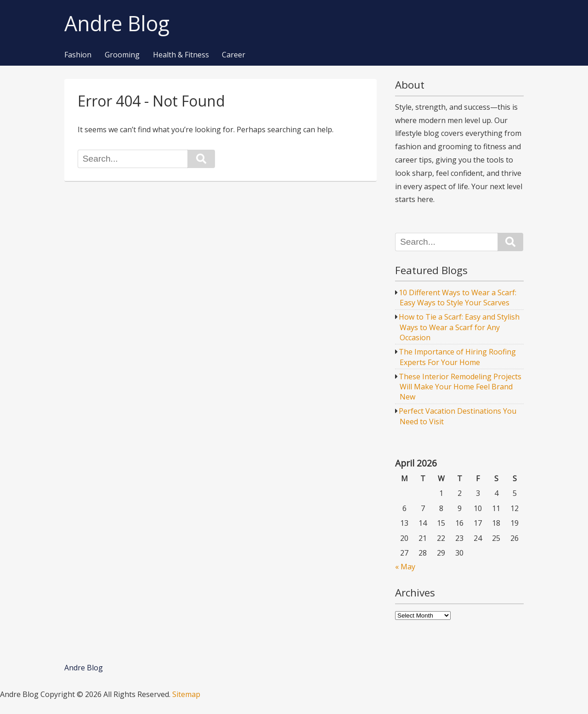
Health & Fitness (181, 55)
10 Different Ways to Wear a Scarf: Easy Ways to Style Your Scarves (458, 298)
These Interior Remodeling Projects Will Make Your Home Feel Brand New (460, 387)
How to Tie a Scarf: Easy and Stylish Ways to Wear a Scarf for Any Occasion (459, 327)
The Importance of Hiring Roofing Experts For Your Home (457, 357)
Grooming (122, 55)
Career (234, 55)
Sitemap (186, 694)
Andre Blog (117, 24)
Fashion (78, 55)
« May (405, 567)
